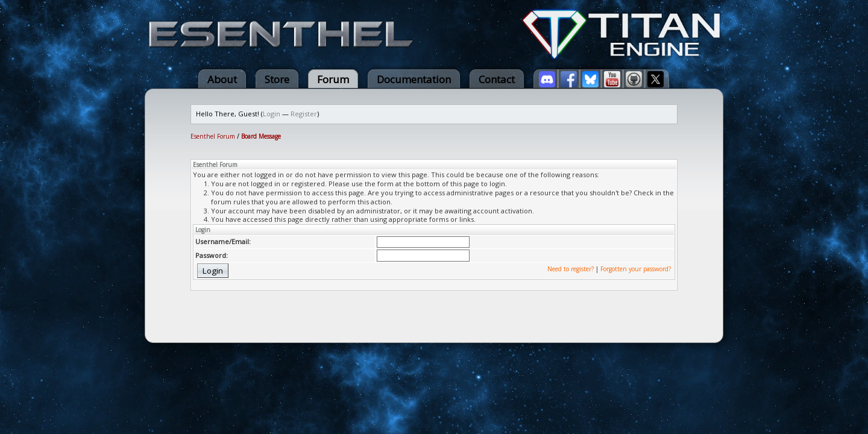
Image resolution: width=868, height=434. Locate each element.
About (222, 79)
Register (304, 114)
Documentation (414, 79)
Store (277, 79)
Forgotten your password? (636, 269)
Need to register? (571, 269)
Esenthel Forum (213, 136)
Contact (497, 79)
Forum (333, 79)
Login (272, 114)
